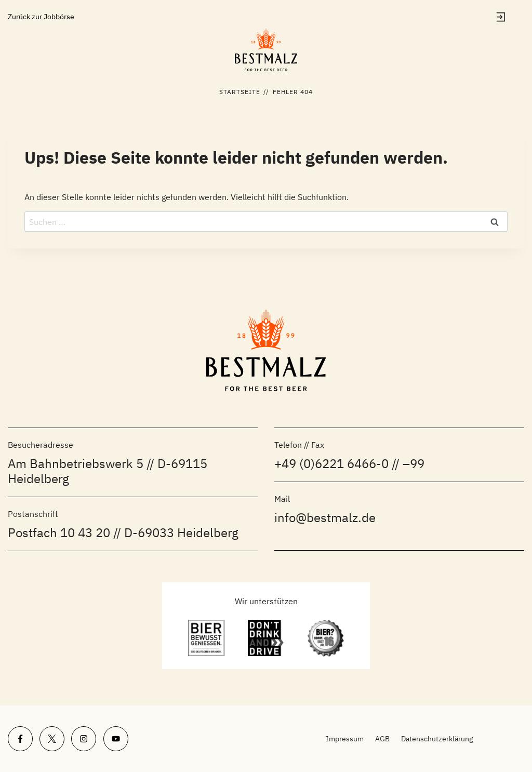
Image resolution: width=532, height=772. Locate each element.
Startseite (240, 92)
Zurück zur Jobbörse (41, 17)
